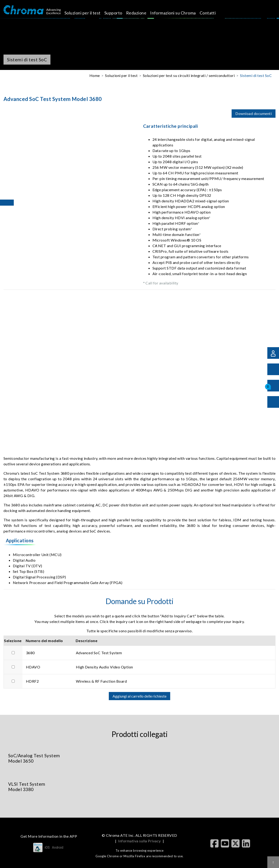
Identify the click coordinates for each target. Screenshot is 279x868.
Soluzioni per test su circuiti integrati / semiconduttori (189, 75)
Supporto (119, 13)
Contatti (213, 13)
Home (95, 75)
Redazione (141, 13)
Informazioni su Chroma (178, 13)
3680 (30, 653)
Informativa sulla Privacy (139, 841)
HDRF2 (32, 681)
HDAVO (33, 667)
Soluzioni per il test (88, 13)
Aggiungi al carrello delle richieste (139, 696)
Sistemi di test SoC (256, 75)
